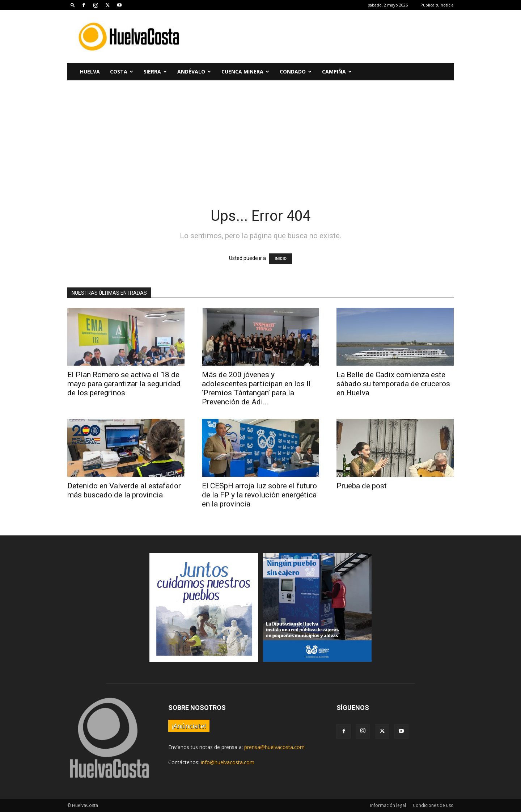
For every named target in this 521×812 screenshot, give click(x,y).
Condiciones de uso (433, 805)
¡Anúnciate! (189, 726)
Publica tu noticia (437, 5)
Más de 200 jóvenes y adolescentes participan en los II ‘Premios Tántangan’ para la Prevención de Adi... (256, 388)
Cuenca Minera (245, 71)
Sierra (155, 71)
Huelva (90, 71)
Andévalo (194, 71)
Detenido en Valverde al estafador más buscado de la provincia (124, 490)
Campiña (337, 71)
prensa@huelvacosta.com (274, 747)
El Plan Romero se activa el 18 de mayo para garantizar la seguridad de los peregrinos (124, 384)
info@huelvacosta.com (228, 762)
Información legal (388, 805)
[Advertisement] (322, 37)
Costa (122, 71)
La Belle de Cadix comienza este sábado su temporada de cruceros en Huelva (393, 384)
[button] (73, 5)
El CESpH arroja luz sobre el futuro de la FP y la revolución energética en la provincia (259, 495)
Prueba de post (362, 486)
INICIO (281, 259)
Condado (296, 71)
